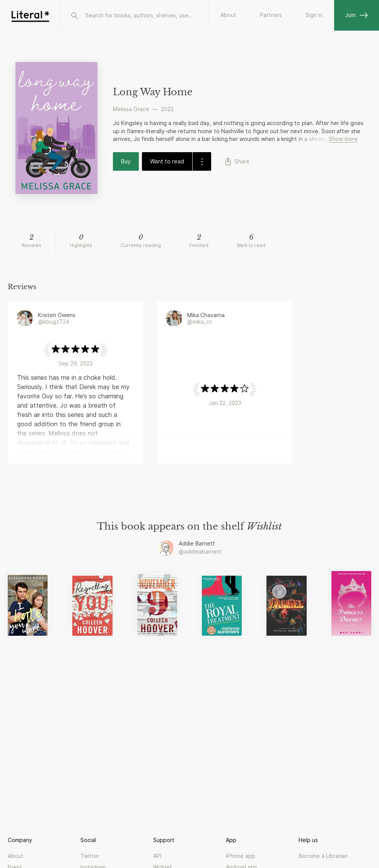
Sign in (314, 15)
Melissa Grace (131, 109)
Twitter (90, 856)
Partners (271, 15)
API (157, 856)
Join (357, 15)
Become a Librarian (323, 856)
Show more (343, 139)
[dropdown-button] (202, 161)
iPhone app (241, 856)
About (228, 15)
